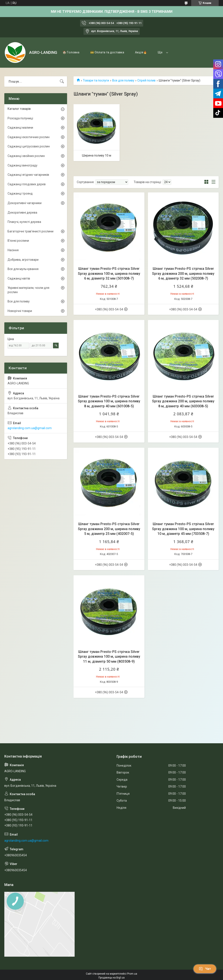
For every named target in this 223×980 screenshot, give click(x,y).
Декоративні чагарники (25, 203)
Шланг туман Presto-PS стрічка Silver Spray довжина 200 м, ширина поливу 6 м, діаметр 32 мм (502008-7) (183, 273)
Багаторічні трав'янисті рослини (30, 231)
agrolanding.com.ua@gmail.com (30, 428)
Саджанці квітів (19, 278)
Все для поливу (123, 80)
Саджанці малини (20, 128)
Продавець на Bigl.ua (111, 978)
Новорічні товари (20, 311)
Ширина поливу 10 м (97, 155)
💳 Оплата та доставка (107, 52)
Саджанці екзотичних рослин (29, 137)
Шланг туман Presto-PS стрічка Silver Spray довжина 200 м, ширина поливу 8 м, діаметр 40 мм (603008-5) (183, 401)
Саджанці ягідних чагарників (28, 175)
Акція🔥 (141, 52)
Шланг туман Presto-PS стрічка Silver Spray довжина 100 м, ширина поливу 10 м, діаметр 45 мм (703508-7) (183, 529)
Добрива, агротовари (23, 260)
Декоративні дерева (22, 213)
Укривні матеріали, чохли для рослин (28, 290)
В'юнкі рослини (18, 241)
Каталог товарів (19, 109)
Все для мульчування (23, 269)
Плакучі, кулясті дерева (24, 222)
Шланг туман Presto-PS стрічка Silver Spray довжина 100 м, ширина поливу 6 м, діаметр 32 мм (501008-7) (109, 273)
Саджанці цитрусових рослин (29, 146)
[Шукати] (62, 82)
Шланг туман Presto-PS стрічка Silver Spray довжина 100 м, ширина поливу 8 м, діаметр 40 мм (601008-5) (109, 401)
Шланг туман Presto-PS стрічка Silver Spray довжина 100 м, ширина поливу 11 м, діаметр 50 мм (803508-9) (109, 657)
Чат (205, 969)
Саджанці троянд (20, 193)
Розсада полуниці (20, 118)
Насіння (13, 250)
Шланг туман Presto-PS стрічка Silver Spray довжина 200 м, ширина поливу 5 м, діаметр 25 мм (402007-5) (109, 529)
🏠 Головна (71, 52)
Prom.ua (132, 974)
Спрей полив (146, 80)
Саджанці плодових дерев (27, 184)
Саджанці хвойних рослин (26, 156)
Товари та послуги (96, 80)
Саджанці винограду (22, 165)
